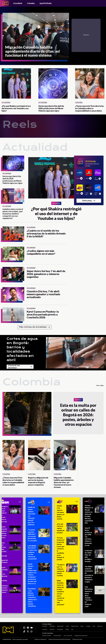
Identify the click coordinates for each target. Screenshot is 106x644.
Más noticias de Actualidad (35, 327)
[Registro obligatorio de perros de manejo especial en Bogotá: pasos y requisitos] (39, 455)
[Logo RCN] (8, 630)
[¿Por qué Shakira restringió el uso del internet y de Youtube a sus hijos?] (16, 83)
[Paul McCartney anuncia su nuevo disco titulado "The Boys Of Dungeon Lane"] (95, 597)
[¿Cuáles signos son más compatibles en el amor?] (13, 254)
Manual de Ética (57, 636)
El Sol (94, 626)
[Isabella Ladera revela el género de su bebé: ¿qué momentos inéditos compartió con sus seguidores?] (13, 195)
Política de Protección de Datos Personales (59, 639)
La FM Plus (45, 629)
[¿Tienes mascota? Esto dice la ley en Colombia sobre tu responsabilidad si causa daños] (90, 83)
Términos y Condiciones (40, 639)
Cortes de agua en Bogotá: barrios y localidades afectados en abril (22, 349)
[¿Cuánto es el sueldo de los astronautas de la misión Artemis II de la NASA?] (13, 233)
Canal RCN (45, 626)
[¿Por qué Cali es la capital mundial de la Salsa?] (67, 529)
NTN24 (67, 629)
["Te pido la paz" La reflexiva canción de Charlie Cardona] (67, 571)
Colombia (31, 3)
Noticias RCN (60, 626)
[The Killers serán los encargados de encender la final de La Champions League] (95, 575)
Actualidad (18, 3)
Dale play (89, 201)
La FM (67, 626)
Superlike (52, 629)
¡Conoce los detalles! (20, 367)
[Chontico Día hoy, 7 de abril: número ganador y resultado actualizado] (13, 294)
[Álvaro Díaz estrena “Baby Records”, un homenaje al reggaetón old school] (10, 553)
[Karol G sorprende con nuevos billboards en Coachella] (10, 575)
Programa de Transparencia (81, 636)
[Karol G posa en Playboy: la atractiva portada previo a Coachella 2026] (13, 314)
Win (72, 629)
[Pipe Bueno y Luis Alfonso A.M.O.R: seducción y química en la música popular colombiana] (39, 598)
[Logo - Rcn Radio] (5, 3)
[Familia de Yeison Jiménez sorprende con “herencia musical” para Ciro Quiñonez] (39, 517)
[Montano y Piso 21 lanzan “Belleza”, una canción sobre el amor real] (10, 515)
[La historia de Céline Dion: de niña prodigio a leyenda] (95, 557)
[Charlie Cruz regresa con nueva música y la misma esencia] (67, 513)
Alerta (82, 626)
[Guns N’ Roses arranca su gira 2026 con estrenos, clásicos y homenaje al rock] (95, 537)
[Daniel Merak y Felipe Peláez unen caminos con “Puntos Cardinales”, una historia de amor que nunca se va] (39, 574)
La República (60, 629)
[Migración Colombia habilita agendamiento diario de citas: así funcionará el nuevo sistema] (36, 36)
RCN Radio (52, 626)
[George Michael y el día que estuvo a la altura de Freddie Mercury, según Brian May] (95, 515)
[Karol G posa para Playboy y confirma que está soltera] (10, 533)
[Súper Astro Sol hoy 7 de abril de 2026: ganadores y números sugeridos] (13, 274)
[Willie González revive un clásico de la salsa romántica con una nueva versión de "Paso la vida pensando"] (67, 593)
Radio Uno (100, 626)
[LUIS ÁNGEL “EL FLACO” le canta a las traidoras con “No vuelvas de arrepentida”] (39, 553)
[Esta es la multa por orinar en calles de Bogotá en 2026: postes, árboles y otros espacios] (28, 413)
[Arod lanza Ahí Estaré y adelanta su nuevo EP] (10, 591)
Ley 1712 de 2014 (68, 636)
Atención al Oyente (47, 636)
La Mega (88, 626)
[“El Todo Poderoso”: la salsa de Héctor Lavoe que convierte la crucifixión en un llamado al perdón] (67, 549)
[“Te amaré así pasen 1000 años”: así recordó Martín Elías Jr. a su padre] (39, 536)
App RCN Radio (46, 3)
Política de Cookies (77, 639)
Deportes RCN (75, 626)
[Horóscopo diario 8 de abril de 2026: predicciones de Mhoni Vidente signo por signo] (53, 83)
